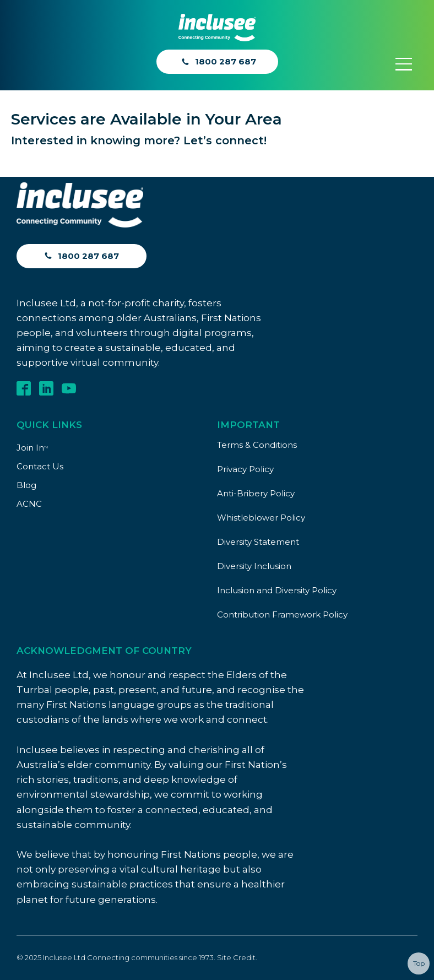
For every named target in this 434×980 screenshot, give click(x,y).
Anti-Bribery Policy (256, 493)
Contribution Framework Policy (282, 614)
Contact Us (40, 466)
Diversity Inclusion (254, 566)
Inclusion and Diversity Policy (277, 590)
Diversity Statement (258, 542)
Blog (26, 485)
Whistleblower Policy (261, 518)
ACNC (29, 504)
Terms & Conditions (257, 445)
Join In (32, 448)
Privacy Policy (245, 469)
